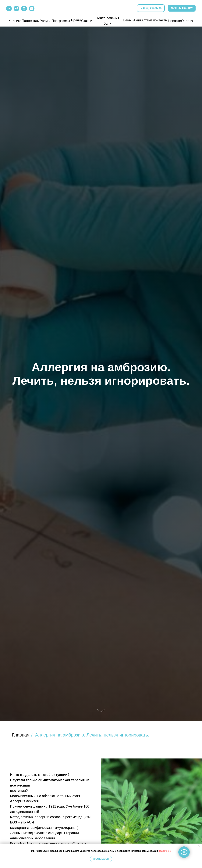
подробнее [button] (165, 851)
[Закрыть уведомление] (199, 846)
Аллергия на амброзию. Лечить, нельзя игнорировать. (92, 735)
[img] (101, 8)
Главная (21, 735)
